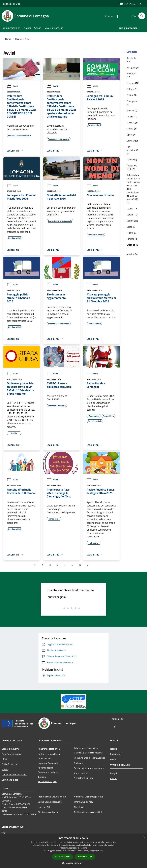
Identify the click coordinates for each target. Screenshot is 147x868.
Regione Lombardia (11, 4)
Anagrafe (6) (133, 68)
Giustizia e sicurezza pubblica (88, 753)
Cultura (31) (132, 89)
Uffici (4, 759)
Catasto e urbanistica (48, 772)
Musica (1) (132, 129)
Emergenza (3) (132, 103)
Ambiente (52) (131, 60)
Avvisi (12, 86)
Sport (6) (131, 227)
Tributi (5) (131, 233)
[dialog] (73, 851)
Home (8, 39)
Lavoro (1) (131, 117)
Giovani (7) (132, 111)
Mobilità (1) (132, 123)
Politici (5, 769)
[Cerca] (142, 16)
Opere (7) (131, 135)
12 (80, 565)
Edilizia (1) (132, 95)
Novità (18, 39)
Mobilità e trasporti (47, 781)
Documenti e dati (10, 780)
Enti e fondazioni (10, 764)
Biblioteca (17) (131, 75)
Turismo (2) (132, 239)
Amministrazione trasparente (88, 797)
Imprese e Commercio (48, 763)
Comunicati (116, 754)
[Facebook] (116, 16)
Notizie (114, 749)
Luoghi (114, 773)
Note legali (79, 807)
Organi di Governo (11, 749)
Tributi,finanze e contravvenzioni (90, 758)
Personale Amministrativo (14, 775)
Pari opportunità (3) (132, 150)
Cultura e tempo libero (49, 754)
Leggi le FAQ (44, 807)
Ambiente (79, 763)
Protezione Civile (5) (132, 167)
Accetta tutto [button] (62, 857)
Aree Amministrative (12, 754)
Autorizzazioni (81, 773)
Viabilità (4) (132, 254)
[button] (73, 863)
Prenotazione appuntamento (52, 797)
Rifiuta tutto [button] (85, 857)
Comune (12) (133, 83)
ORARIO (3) (132, 141)
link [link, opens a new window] (101, 851)
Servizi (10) (132, 215)
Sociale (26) (132, 221)
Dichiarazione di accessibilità (88, 812)
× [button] (144, 837)
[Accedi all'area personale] (131, 4)
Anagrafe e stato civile (49, 749)
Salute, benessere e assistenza (89, 768)
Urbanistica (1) (132, 246)
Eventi (113, 778)
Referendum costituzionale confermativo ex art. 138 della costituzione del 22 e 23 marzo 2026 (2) (133, 189)
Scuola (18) (132, 209)
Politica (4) (132, 160)
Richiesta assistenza (48, 812)
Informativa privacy (84, 802)
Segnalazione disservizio (50, 802)
